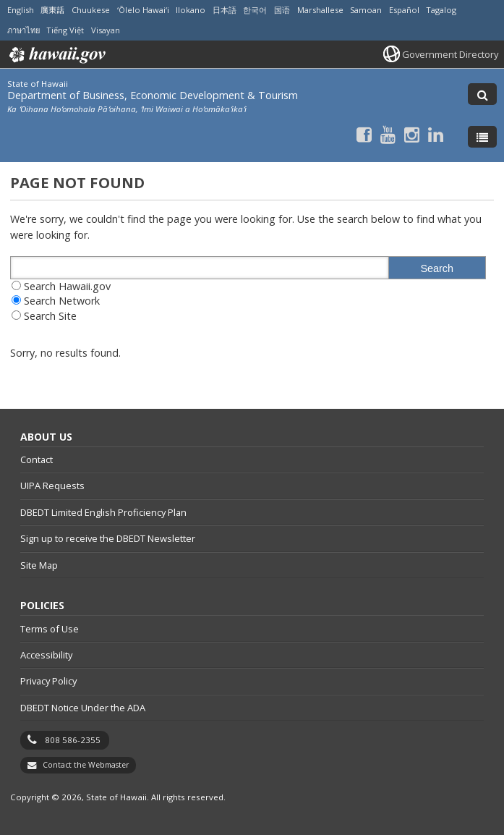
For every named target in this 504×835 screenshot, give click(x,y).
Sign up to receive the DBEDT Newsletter (108, 538)
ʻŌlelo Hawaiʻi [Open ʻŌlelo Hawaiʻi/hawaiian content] (143, 10)
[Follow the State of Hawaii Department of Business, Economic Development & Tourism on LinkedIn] (436, 134)
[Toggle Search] (482, 94)
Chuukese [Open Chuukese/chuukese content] (91, 10)
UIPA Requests (52, 486)
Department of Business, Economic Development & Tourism (153, 95)
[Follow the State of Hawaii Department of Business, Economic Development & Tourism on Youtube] (388, 134)
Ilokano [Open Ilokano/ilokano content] (191, 10)
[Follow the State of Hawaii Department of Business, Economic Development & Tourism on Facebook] (364, 134)
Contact (37, 459)
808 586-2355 (73, 740)
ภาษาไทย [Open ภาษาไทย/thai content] (24, 30)
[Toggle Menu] (482, 137)
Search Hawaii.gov (67, 286)
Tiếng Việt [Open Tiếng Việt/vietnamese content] (65, 30)
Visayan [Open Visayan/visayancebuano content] (106, 30)
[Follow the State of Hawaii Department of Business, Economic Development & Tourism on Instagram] (412, 134)
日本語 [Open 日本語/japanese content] (225, 10)
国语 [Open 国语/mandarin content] (282, 10)
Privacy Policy (48, 681)
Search (437, 268)
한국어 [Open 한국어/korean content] (255, 10)
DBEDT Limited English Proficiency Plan (103, 512)
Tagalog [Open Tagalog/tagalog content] (441, 10)
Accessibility (46, 655)
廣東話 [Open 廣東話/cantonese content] (52, 10)
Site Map (39, 565)
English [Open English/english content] (21, 10)
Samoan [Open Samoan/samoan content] (366, 10)
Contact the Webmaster (86, 765)
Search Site (50, 316)
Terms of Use (50, 629)
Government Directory (450, 54)
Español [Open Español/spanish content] (404, 10)
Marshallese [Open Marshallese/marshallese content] (320, 10)
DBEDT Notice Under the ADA (83, 708)
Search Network (62, 301)
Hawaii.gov (56, 55)
